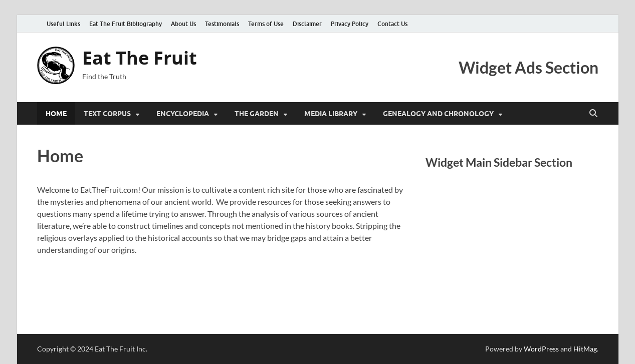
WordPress (541, 349)
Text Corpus (107, 114)
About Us (183, 24)
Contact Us (392, 24)
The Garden (257, 114)
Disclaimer (307, 24)
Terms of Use (266, 24)
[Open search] (593, 114)
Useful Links (63, 24)
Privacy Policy (350, 24)
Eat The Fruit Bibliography (126, 24)
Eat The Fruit (140, 58)
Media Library (331, 114)
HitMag (585, 349)
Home (56, 114)
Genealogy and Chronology (438, 114)
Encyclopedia (183, 114)
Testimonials (222, 24)
